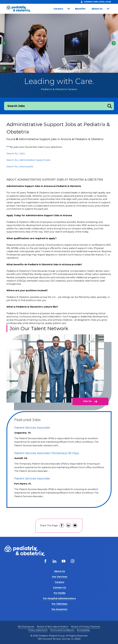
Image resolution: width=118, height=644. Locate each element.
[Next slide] (114, 43)
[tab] (57, 69)
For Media (60, 593)
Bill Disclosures (26, 627)
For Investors (60, 609)
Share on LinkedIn (68, 525)
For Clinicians (60, 604)
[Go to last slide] (4, 43)
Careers (58, 9)
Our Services (60, 577)
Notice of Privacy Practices (86, 627)
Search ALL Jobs (16, 154)
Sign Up (88, 401)
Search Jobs (16, 106)
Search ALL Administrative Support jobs (28, 160)
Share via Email (75, 525)
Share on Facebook (62, 525)
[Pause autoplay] (4, 68)
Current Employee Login (96, 2)
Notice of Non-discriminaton (53, 627)
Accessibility (83, 630)
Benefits (80, 9)
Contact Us (60, 588)
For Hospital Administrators (60, 598)
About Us (97, 9)
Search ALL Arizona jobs (20, 167)
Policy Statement (38, 630)
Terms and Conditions (62, 630)
